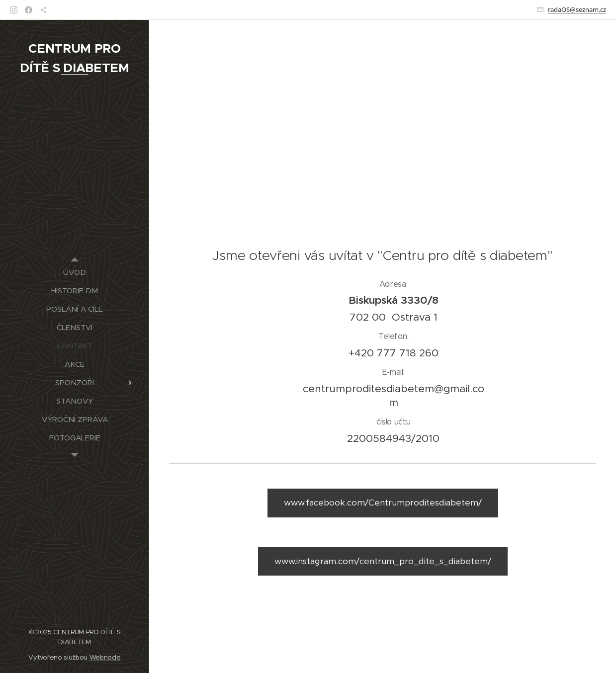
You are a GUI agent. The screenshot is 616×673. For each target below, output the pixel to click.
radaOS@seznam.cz (577, 9)
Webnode (105, 657)
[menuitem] (75, 272)
